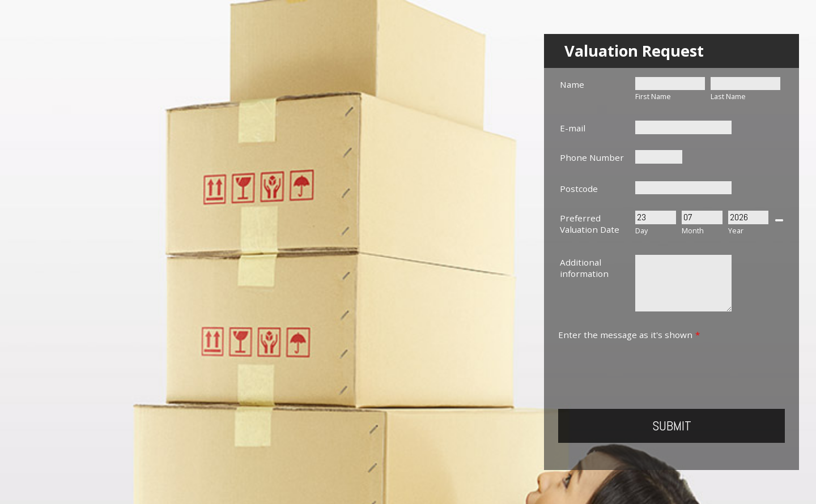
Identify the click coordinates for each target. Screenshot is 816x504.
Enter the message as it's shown (629, 335)
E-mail (573, 128)
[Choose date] (779, 220)
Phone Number (592, 157)
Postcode (579, 189)
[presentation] (644, 362)
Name (572, 84)
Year (736, 231)
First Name (653, 97)
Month (693, 231)
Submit (672, 426)
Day (641, 231)
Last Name (728, 97)
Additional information (584, 268)
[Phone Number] (659, 157)
